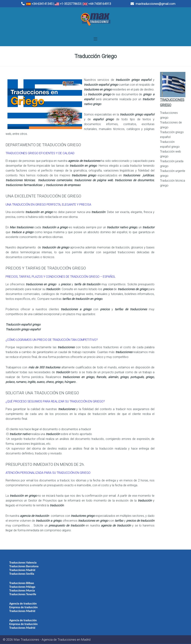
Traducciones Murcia (22, 590)
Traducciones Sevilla (22, 574)
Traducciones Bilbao (22, 583)
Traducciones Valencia (23, 563)
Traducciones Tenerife (23, 594)
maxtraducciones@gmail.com (153, 4)
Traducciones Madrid (22, 570)
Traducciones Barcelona (24, 566)
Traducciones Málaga (22, 587)
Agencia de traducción (23, 603)
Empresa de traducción (24, 607)
